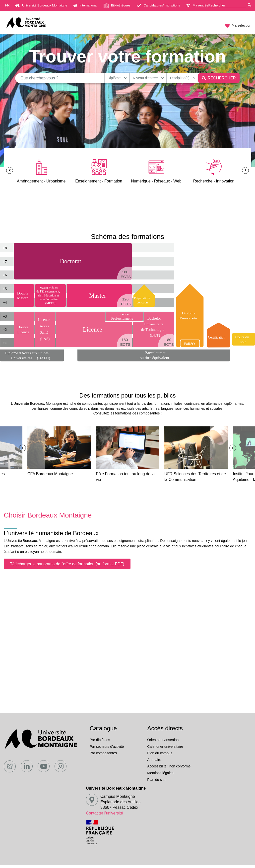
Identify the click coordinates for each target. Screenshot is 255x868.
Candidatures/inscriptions (158, 5)
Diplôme (98, 80)
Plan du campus (160, 756)
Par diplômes (100, 743)
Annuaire (154, 763)
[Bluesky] (10, 769)
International (85, 5)
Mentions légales (160, 776)
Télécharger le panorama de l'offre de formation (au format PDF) (67, 567)
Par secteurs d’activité (107, 750)
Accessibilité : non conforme (169, 769)
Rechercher (215, 80)
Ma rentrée (197, 5)
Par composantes (103, 756)
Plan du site (156, 783)
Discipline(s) (173, 80)
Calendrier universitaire (165, 750)
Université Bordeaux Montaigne (41, 5)
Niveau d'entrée (134, 80)
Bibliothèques (117, 5)
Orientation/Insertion (163, 743)
